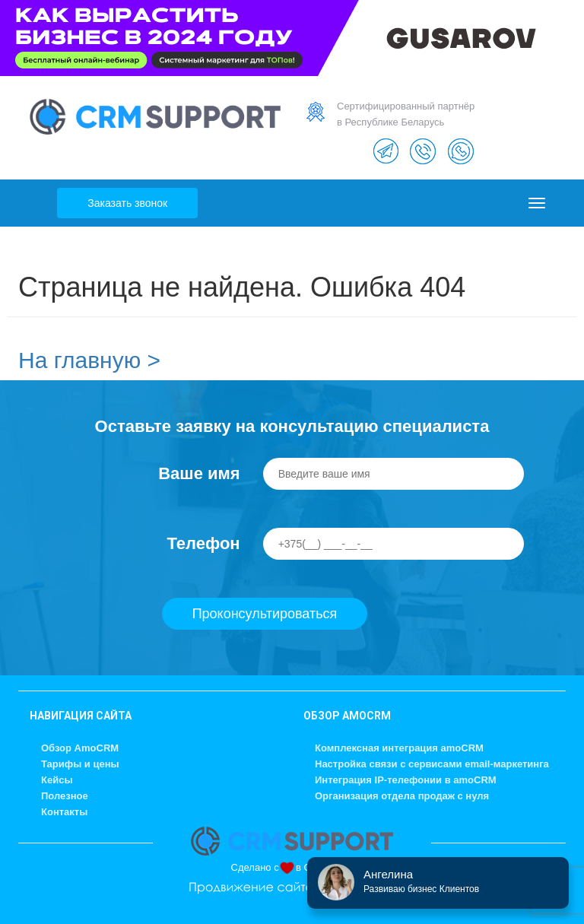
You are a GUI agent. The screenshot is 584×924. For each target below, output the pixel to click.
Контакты (64, 812)
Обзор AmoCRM (80, 748)
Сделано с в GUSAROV (292, 867)
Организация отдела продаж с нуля (402, 796)
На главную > (89, 360)
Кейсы (57, 780)
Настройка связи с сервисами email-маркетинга (432, 764)
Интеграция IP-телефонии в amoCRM (406, 780)
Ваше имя (199, 473)
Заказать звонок (127, 203)
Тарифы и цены (80, 764)
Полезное (65, 796)
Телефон (203, 543)
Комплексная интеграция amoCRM (399, 748)
